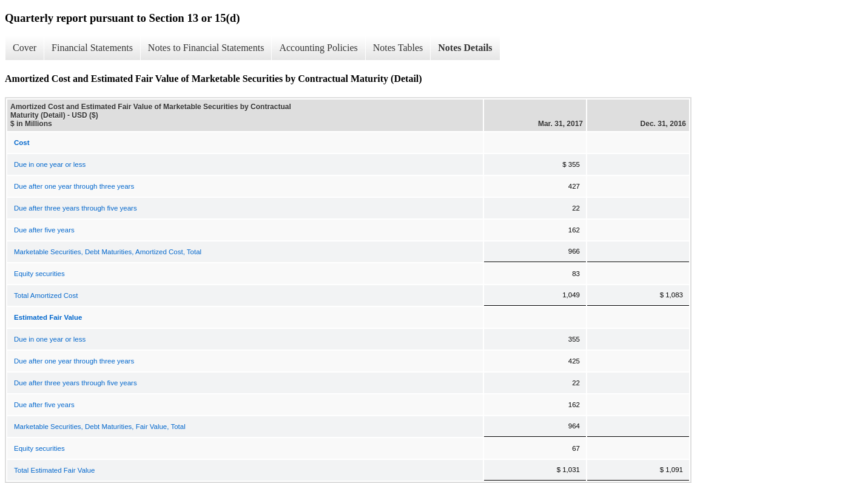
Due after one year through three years (74, 186)
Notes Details (465, 48)
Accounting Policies (318, 48)
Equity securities (39, 274)
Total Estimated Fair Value (54, 470)
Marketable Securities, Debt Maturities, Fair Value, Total (100, 427)
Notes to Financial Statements (206, 48)
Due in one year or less (50, 164)
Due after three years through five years (76, 208)
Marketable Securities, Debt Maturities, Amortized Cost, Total (108, 252)
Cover (25, 48)
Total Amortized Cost (46, 296)
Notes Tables (398, 48)
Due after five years (44, 230)
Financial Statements (92, 48)
